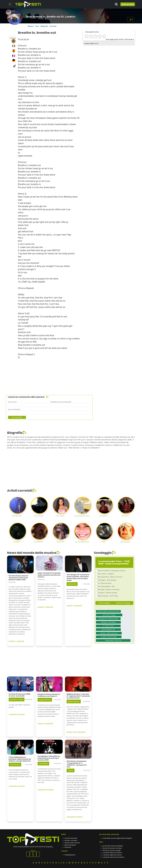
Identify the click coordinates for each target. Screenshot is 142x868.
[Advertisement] (66, 374)
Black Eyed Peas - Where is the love (110, 577)
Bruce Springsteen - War (106, 586)
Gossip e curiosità (71, 840)
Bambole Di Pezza (17, 700)
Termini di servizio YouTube (112, 848)
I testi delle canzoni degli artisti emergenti (117, 838)
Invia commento (17, 417)
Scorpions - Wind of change (107, 593)
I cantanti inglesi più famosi (112, 855)
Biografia (44, 26)
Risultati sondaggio (123, 603)
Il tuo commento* (14, 409)
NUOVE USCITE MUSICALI (76, 732)
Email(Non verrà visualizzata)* (61, 402)
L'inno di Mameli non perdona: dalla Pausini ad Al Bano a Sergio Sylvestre (20, 759)
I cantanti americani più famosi (113, 857)
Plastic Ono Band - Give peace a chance (111, 571)
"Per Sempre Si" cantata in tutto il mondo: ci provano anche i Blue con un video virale (78, 578)
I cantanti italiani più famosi (112, 853)
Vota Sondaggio (104, 603)
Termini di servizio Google (112, 850)
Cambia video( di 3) (91, 43)
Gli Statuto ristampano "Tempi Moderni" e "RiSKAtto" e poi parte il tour (77, 764)
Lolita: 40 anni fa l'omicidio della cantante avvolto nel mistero (49, 575)
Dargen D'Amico (45, 700)
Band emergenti (70, 845)
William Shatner (74, 701)
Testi (37, 26)
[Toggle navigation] (10, 4)
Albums (31, 26)
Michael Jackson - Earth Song (108, 596)
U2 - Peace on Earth (105, 583)
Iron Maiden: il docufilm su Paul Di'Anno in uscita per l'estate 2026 (49, 758)
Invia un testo (128, 4)
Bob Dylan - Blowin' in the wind (109, 589)
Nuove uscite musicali (72, 843)
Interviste (68, 847)
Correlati (53, 26)
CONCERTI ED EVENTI (17, 715)
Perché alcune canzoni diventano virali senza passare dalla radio (18, 578)
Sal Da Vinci (72, 584)
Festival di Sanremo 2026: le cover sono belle (20, 695)
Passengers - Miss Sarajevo (107, 580)
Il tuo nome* (12, 402)
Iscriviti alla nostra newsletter (113, 846)
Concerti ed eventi (71, 838)
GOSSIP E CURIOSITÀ (16, 641)
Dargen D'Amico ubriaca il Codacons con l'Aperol (49, 695)
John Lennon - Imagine (106, 574)
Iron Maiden (43, 764)
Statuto (71, 770)
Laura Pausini (15, 765)
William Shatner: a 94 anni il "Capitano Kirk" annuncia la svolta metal (78, 696)
